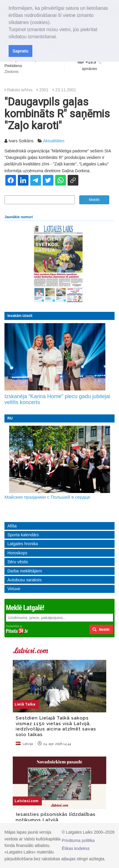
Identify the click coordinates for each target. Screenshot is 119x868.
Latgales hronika (23, 544)
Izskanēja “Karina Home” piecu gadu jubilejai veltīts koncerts (57, 399)
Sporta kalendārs (23, 535)
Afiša (12, 526)
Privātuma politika (78, 840)
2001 (44, 90)
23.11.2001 (66, 90)
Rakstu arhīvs (20, 90)
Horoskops (17, 553)
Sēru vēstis (18, 562)
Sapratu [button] (20, 51)
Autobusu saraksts (24, 580)
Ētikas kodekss (76, 848)
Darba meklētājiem (25, 571)
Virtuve (14, 589)
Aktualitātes (54, 141)
